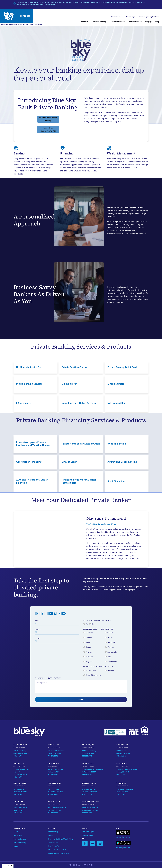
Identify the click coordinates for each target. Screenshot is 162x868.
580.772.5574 (87, 813)
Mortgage (148, 22)
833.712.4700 (25, 16)
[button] (85, 22)
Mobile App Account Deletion (59, 850)
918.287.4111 (53, 794)
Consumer (127, 837)
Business (119, 837)
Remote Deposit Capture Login (149, 17)
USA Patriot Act (54, 846)
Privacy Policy (53, 832)
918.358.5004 (18, 756)
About (16, 832)
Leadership (18, 835)
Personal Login (116, 17)
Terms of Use (53, 842)
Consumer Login (88, 832)
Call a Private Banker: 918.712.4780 (48, 129)
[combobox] (8, 866)
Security (51, 835)
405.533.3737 (87, 794)
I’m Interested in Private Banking (48, 119)
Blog (157, 22)
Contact (16, 846)
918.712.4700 (18, 813)
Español (6, 866)
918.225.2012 (121, 756)
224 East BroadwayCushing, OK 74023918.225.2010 (89, 753)
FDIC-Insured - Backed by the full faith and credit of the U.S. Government (21, 24)
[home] (9, 16)
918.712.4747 (121, 794)
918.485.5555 (53, 813)
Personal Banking (20, 842)
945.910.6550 (18, 777)
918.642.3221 (53, 774)
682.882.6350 (87, 774)
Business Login (130, 17)
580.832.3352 (53, 756)
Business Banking (20, 839)
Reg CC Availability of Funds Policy (61, 839)
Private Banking (135, 22)
